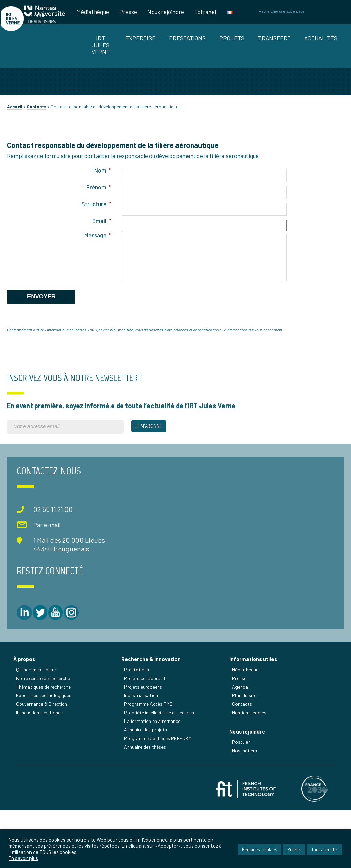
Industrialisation (143, 747)
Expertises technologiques (46, 747)
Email (101, 282)
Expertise (140, 38)
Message (97, 296)
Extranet (206, 12)
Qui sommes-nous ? (38, 721)
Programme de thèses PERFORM (160, 790)
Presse (128, 12)
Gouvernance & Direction (44, 756)
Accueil (15, 168)
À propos (26, 711)
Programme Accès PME (150, 756)
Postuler (243, 798)
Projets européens (145, 738)
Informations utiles (255, 711)
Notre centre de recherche (45, 730)
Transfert (274, 38)
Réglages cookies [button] (260, 851)
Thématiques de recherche (45, 738)
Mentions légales (251, 764)
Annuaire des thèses (147, 799)
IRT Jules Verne (101, 45)
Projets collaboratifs (148, 730)
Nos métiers (247, 806)
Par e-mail (37, 584)
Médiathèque (93, 12)
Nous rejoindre (166, 12)
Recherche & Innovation (153, 711)
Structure (95, 265)
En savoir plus (23, 860)
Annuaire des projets (148, 781)
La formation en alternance (154, 773)
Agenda (242, 738)
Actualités (321, 38)
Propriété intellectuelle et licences (161, 764)
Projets (232, 38)
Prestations (187, 38)
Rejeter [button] (294, 851)
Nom (102, 231)
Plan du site (246, 747)
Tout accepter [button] (325, 851)
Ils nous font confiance (41, 764)
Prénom (98, 248)
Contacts (37, 168)
